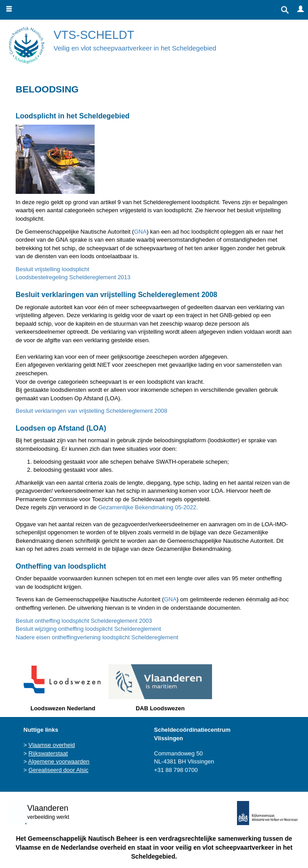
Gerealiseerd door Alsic (58, 770)
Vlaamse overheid (52, 745)
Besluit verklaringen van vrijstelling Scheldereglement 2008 (92, 411)
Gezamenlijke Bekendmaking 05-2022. (148, 507)
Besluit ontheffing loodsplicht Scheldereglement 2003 (84, 621)
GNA (140, 232)
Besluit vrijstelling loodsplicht (52, 269)
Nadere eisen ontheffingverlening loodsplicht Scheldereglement (97, 637)
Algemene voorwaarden (59, 761)
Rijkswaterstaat (48, 753)
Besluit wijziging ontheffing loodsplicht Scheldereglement (88, 629)
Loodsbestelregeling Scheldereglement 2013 (73, 277)
